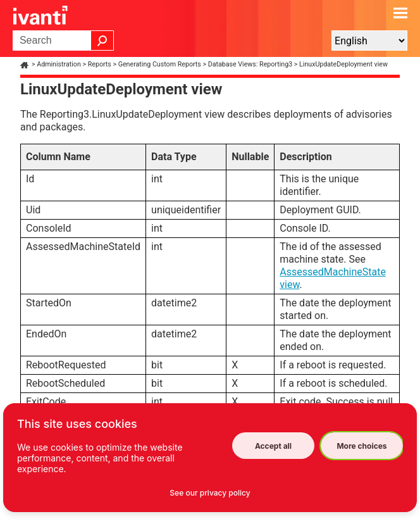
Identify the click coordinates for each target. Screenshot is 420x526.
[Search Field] (63, 41)
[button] (102, 41)
